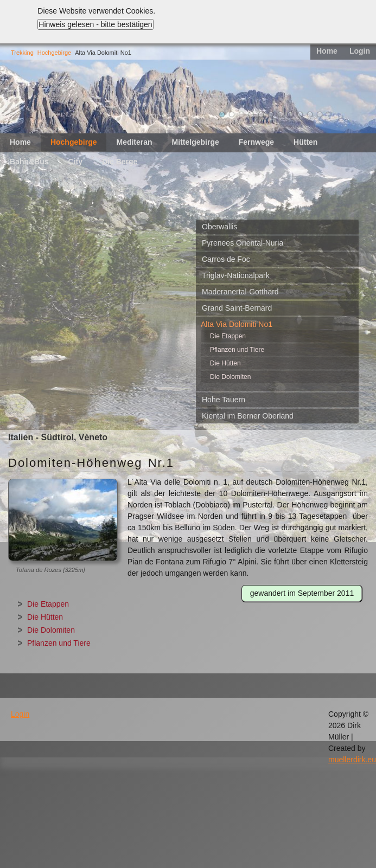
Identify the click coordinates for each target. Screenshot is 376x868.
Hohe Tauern (224, 400)
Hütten (305, 142)
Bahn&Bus (29, 162)
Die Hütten (225, 363)
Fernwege (256, 142)
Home (327, 51)
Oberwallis (219, 227)
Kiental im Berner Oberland (248, 416)
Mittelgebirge (196, 142)
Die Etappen (228, 336)
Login (360, 51)
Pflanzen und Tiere (237, 350)
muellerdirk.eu (352, 760)
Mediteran (134, 142)
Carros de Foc (226, 259)
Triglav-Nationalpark (236, 275)
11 (320, 114)
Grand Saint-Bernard (237, 308)
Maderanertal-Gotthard (240, 292)
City (75, 162)
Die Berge (120, 162)
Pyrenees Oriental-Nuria (243, 243)
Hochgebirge (54, 53)
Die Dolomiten (230, 377)
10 (310, 114)
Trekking (22, 53)
